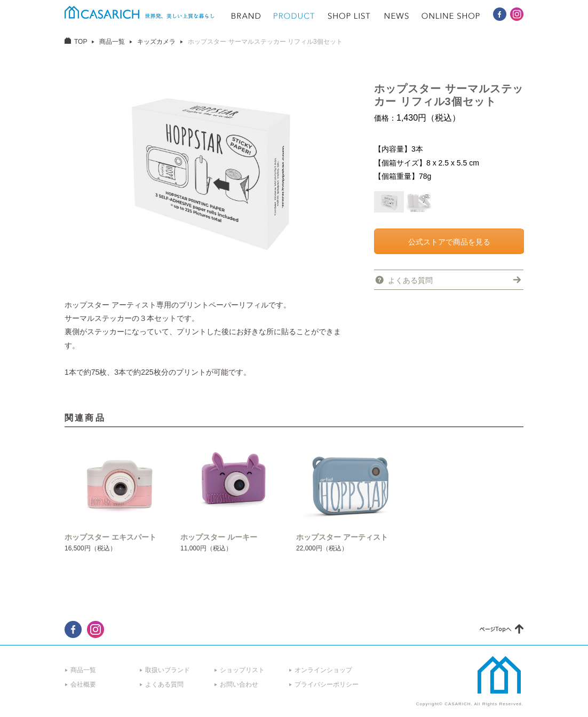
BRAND (246, 16)
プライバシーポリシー (327, 684)
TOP (81, 42)
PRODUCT (294, 16)
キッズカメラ (156, 42)
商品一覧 (112, 42)
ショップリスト (242, 670)
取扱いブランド (168, 670)
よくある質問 (410, 280)
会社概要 (83, 684)
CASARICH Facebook (500, 14)
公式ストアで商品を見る (449, 242)
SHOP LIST (349, 16)
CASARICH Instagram (517, 14)
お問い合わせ (239, 684)
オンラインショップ (323, 670)
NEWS (396, 16)
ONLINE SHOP (451, 16)
